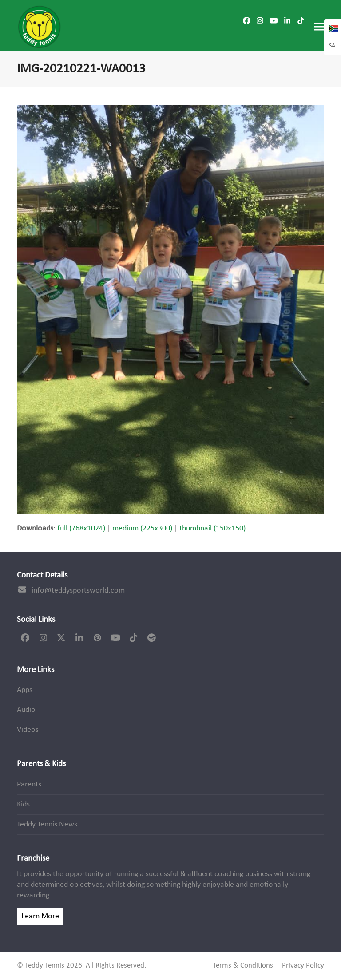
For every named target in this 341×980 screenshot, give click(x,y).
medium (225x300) (142, 528)
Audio (26, 710)
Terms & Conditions (243, 966)
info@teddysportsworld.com (78, 591)
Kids (23, 804)
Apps (25, 690)
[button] (319, 27)
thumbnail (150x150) (212, 528)
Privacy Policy (303, 966)
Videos (28, 730)
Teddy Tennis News (47, 824)
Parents (29, 784)
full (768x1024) (81, 528)
